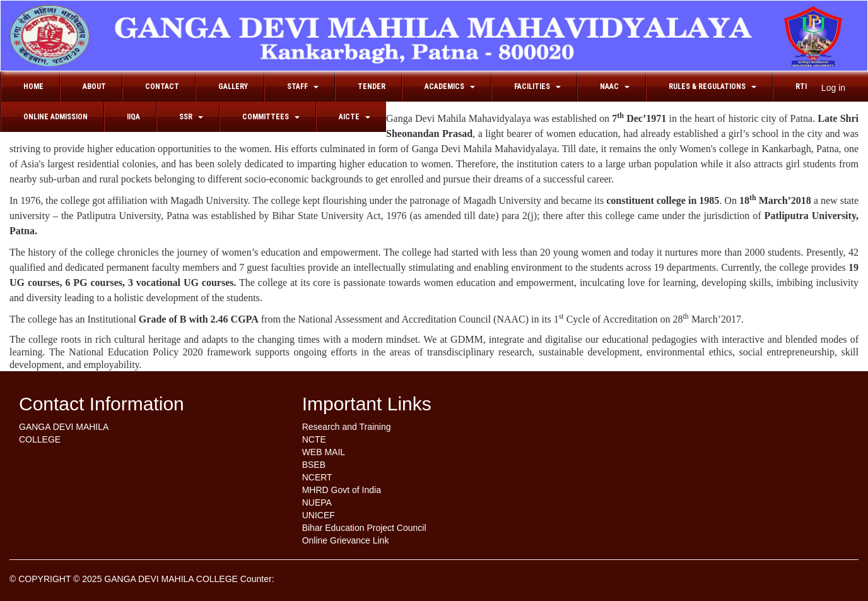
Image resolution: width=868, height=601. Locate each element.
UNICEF (319, 515)
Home (33, 86)
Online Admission (56, 117)
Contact (162, 86)
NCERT (317, 477)
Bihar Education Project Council (364, 528)
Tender (372, 86)
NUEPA (317, 503)
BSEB (314, 465)
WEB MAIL (324, 452)
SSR (191, 117)
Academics (450, 86)
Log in (833, 88)
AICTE (355, 117)
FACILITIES (537, 86)
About (94, 86)
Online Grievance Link (346, 540)
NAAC (615, 86)
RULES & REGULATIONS (713, 86)
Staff (303, 86)
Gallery (233, 86)
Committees (271, 117)
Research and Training (347, 427)
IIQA (133, 117)
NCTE (314, 439)
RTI (801, 86)
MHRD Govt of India (342, 490)
